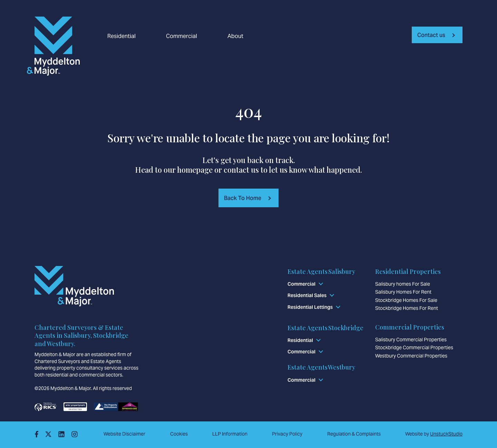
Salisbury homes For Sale (403, 284)
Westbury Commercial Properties (411, 356)
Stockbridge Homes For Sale (406, 300)
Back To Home (243, 198)
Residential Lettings (310, 307)
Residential (121, 36)
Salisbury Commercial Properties (411, 340)
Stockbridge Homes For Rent (407, 308)
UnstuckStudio (446, 434)
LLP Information (230, 434)
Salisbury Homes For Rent (403, 292)
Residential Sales (307, 295)
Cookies (179, 434)
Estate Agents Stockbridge (325, 328)
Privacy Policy (287, 434)
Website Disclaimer (124, 434)
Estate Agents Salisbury (321, 271)
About (235, 36)
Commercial (182, 36)
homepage (195, 170)
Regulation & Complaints (354, 434)
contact (236, 170)
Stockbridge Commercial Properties (414, 347)
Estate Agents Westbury (321, 367)
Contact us (431, 35)
